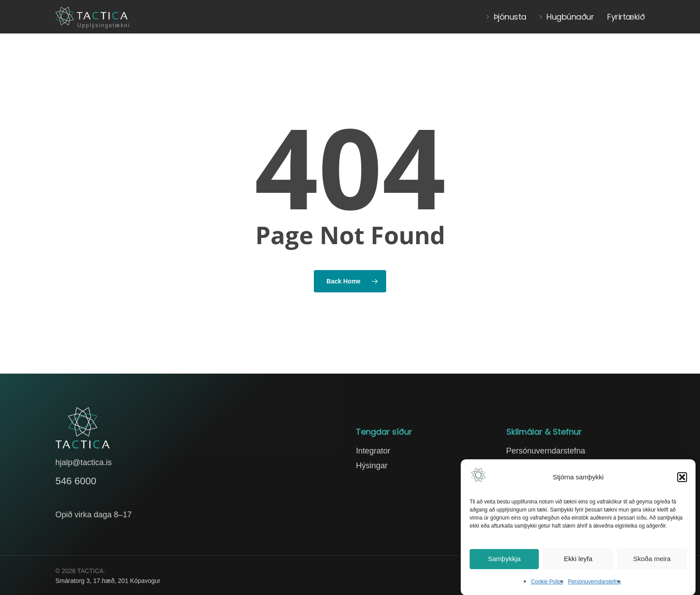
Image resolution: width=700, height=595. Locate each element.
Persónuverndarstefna (594, 584)
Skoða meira (652, 561)
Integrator (373, 451)
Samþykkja (504, 561)
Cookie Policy (548, 584)
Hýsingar (372, 466)
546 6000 (76, 481)
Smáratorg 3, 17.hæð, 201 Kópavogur (108, 581)
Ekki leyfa (578, 561)
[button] (682, 480)
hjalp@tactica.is (83, 462)
